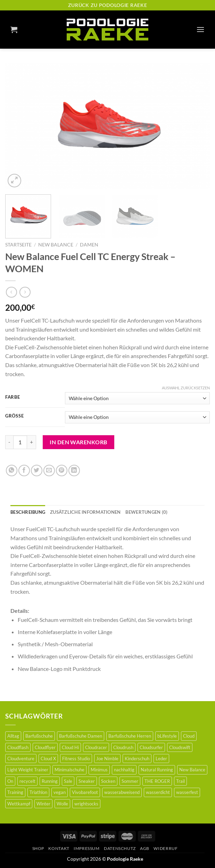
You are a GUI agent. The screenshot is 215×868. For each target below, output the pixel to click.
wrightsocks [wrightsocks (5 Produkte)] (86, 804)
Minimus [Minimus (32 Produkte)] (99, 770)
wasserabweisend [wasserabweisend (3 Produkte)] (122, 792)
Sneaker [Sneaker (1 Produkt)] (87, 781)
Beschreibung (28, 512)
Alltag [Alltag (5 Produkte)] (13, 736)
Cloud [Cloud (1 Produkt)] (189, 736)
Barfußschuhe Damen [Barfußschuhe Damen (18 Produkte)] (81, 736)
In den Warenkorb (78, 442)
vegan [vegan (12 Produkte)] (60, 792)
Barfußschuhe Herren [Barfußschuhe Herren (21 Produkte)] (130, 736)
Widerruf (166, 848)
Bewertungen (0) (146, 512)
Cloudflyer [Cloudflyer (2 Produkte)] (45, 747)
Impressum (87, 848)
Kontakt (59, 848)
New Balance (56, 245)
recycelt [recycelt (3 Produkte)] (27, 781)
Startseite (18, 245)
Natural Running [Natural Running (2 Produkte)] (157, 770)
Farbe (13, 397)
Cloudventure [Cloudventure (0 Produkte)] (21, 759)
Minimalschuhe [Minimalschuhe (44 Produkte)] (69, 770)
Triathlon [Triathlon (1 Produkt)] (38, 792)
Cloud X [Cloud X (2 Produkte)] (48, 759)
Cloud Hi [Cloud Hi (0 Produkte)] (70, 747)
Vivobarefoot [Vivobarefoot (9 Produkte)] (85, 792)
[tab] (28, 512)
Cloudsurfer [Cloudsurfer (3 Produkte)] (151, 747)
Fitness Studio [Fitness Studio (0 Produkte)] (76, 759)
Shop (38, 848)
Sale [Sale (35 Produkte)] (68, 781)
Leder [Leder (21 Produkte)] (161, 759)
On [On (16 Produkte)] (10, 781)
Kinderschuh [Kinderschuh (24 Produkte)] (137, 759)
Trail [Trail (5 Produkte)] (180, 781)
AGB (145, 848)
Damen (89, 245)
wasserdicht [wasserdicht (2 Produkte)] (158, 792)
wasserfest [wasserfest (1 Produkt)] (187, 792)
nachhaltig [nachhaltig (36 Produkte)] (124, 770)
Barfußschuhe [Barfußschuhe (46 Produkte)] (39, 736)
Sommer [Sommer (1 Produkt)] (130, 781)
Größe (14, 416)
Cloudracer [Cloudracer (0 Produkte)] (96, 747)
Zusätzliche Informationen (85, 512)
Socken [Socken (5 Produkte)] (108, 781)
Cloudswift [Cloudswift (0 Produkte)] (180, 747)
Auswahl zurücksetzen (186, 388)
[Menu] (200, 29)
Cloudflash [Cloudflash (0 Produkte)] (18, 747)
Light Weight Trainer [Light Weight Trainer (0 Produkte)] (28, 770)
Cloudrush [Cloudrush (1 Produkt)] (123, 747)
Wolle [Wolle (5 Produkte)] (62, 804)
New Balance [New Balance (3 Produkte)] (192, 770)
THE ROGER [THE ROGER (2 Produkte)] (157, 781)
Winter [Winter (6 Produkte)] (43, 804)
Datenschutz (120, 848)
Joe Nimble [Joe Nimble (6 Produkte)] (107, 759)
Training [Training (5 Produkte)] (15, 792)
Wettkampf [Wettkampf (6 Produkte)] (19, 804)
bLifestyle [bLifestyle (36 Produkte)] (167, 736)
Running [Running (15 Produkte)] (50, 781)
